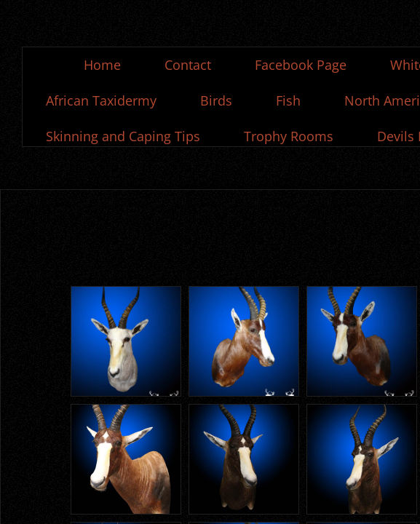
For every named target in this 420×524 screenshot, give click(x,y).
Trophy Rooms (289, 136)
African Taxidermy (101, 100)
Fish (288, 100)
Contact (188, 65)
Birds (216, 100)
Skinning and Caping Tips (123, 136)
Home (102, 65)
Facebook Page (301, 65)
